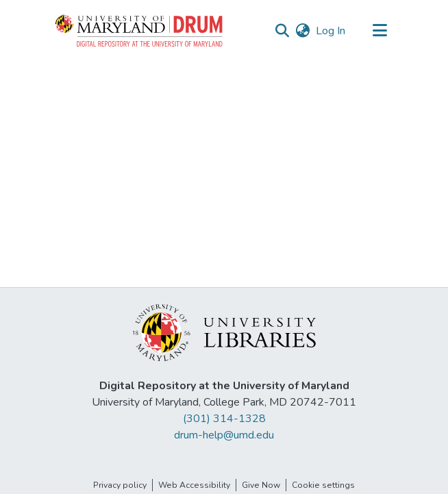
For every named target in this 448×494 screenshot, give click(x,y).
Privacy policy (120, 485)
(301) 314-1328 (224, 419)
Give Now (261, 485)
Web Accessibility (194, 485)
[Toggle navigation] (379, 31)
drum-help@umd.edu (224, 435)
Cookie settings (323, 485)
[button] (140, 31)
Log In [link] (331, 31)
